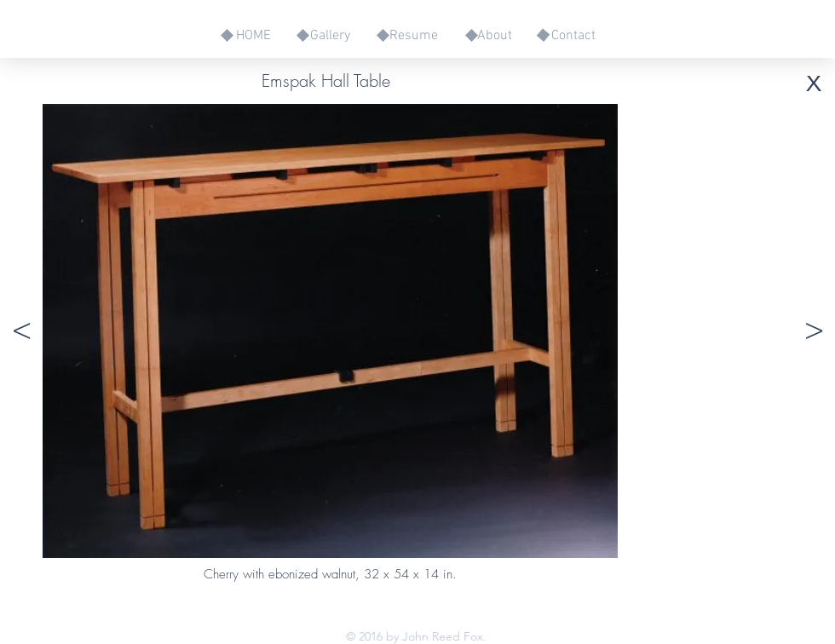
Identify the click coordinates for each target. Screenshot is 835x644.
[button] (21, 330)
